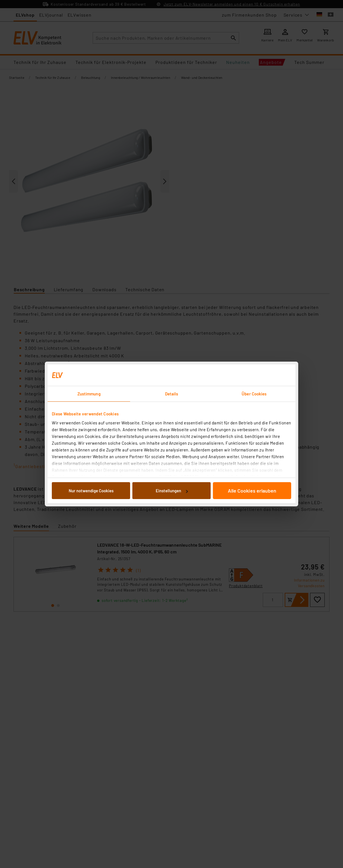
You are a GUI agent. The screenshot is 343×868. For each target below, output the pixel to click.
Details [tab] (172, 394)
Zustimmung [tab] (89, 394)
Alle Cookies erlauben (252, 491)
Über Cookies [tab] (254, 394)
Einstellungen (172, 491)
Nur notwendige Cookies (91, 491)
